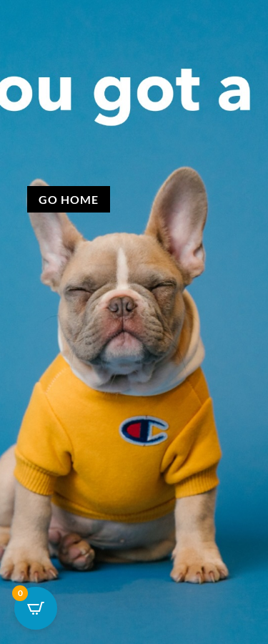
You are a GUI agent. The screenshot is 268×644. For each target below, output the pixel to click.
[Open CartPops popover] (36, 608)
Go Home (69, 199)
